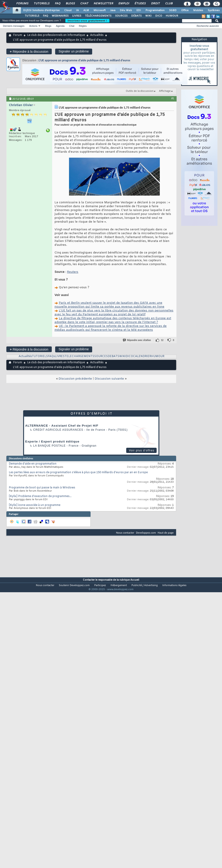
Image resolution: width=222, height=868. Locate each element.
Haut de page (166, 533)
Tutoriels (41, 4)
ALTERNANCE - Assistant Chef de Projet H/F (62, 426)
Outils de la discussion (140, 91)
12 (162, 340)
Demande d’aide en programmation (33, 464)
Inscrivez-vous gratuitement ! (87, 21)
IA (77, 10)
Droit (155, 4)
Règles (83, 26)
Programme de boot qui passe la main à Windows (42, 488)
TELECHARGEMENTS (79, 356)
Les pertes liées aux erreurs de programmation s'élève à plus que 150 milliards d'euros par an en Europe (78, 473)
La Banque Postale (49, 446)
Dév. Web (126, 10)
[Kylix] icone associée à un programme (35, 505)
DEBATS (113, 356)
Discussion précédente (75, 379)
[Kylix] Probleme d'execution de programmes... (40, 496)
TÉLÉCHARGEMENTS (98, 16)
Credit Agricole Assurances (58, 430)
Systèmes (214, 10)
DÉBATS (136, 16)
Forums (22, 4)
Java (113, 10)
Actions (33, 26)
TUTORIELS (32, 16)
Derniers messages (14, 26)
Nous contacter (125, 533)
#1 (173, 98)
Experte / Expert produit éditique (52, 441)
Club (169, 4)
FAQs (51, 356)
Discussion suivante (109, 379)
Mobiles (198, 10)
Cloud (68, 10)
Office (185, 10)
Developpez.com (146, 533)
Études (140, 4)
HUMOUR (172, 16)
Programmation (155, 10)
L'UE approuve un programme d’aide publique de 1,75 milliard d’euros (84, 60)
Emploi (124, 4)
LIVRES (77, 16)
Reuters (73, 272)
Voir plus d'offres (142, 450)
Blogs (70, 4)
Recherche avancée (208, 26)
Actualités (97, 35)
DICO (159, 16)
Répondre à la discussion (29, 51)
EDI (139, 10)
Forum (18, 35)
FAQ (57, 4)
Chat (84, 4)
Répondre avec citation (137, 340)
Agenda (60, 26)
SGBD (173, 10)
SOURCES (121, 16)
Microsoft (100, 10)
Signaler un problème (74, 51)
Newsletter (103, 4)
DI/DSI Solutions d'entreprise (41, 10)
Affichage (165, 91)
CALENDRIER (142, 356)
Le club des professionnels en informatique (56, 35)
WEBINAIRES (60, 16)
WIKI (148, 16)
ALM (86, 10)
